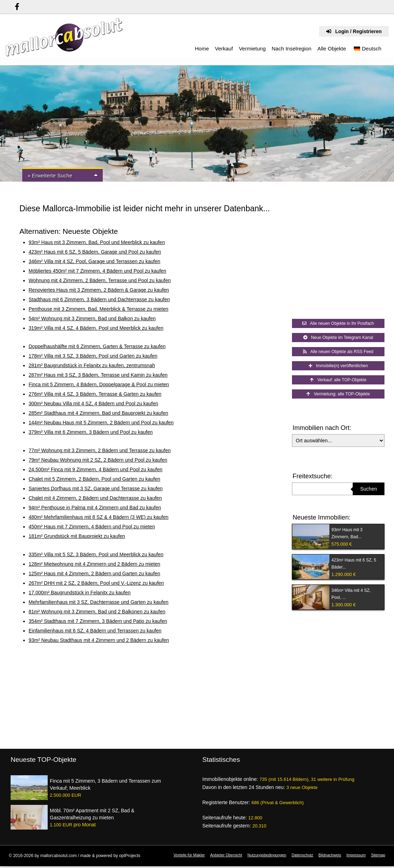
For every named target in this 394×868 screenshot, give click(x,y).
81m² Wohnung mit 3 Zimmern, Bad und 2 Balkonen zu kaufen (97, 612)
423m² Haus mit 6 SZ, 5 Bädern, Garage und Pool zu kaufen (95, 252)
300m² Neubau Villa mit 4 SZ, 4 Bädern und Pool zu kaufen (93, 403)
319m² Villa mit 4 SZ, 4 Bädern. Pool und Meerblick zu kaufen (96, 328)
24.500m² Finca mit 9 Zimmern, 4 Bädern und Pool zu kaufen (95, 469)
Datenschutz (302, 855)
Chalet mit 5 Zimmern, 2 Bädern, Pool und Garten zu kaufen (94, 479)
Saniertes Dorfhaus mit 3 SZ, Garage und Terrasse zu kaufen (96, 488)
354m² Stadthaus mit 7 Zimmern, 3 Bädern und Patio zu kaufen (98, 621)
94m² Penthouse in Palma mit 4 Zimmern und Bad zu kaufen (95, 508)
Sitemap (378, 855)
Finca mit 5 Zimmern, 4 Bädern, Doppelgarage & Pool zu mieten (99, 384)
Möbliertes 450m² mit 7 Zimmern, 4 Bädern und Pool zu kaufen (97, 271)
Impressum (356, 855)
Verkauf (224, 48)
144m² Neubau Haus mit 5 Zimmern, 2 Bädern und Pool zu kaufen (101, 423)
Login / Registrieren (354, 31)
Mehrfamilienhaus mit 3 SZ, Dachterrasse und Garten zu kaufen (98, 602)
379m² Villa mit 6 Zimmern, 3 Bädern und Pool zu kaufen (91, 432)
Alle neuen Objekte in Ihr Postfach (338, 323)
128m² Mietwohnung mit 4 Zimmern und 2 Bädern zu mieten (94, 564)
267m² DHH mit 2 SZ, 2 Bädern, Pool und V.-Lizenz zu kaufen (96, 583)
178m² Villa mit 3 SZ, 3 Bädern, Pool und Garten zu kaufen (93, 356)
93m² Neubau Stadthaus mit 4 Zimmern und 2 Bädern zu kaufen (99, 640)
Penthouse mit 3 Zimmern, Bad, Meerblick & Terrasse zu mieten (98, 309)
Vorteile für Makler (189, 855)
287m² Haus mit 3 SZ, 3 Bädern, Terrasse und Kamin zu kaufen (98, 375)
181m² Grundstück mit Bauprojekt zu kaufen (77, 536)
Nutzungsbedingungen (267, 855)
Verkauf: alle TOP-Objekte (338, 380)
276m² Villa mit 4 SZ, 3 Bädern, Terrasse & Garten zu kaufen (95, 394)
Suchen (368, 489)
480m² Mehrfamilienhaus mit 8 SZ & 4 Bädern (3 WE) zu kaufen (98, 517)
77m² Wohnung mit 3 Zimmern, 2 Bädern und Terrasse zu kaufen (100, 450)
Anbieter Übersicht (226, 855)
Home (202, 48)
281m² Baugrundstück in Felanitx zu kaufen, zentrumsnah (92, 365)
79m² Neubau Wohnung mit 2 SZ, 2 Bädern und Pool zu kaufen (98, 460)
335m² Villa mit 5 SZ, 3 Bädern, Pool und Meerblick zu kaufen (96, 554)
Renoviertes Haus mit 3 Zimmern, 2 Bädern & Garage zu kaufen (99, 290)
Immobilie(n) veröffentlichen (338, 366)
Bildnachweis (330, 855)
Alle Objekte (332, 48)
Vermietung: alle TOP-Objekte (338, 394)
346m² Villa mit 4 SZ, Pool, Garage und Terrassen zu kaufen (94, 261)
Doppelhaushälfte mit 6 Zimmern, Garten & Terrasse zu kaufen (97, 346)
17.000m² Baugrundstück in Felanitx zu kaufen (80, 593)
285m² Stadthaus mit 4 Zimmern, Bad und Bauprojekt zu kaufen (98, 413)
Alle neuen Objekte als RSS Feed (338, 352)
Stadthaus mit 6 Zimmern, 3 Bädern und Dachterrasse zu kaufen (99, 299)
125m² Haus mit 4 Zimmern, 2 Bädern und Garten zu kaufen (94, 573)
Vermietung (252, 48)
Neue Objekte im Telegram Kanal (338, 338)
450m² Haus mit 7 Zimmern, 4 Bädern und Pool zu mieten (92, 527)
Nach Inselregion (292, 48)
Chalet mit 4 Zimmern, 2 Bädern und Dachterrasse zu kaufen (95, 498)
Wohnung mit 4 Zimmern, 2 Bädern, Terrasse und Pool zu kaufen (100, 280)
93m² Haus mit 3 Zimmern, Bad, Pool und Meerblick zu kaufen (97, 242)
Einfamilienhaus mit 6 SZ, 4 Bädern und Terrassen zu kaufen (95, 631)
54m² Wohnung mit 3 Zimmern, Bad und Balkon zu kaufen (92, 318)
